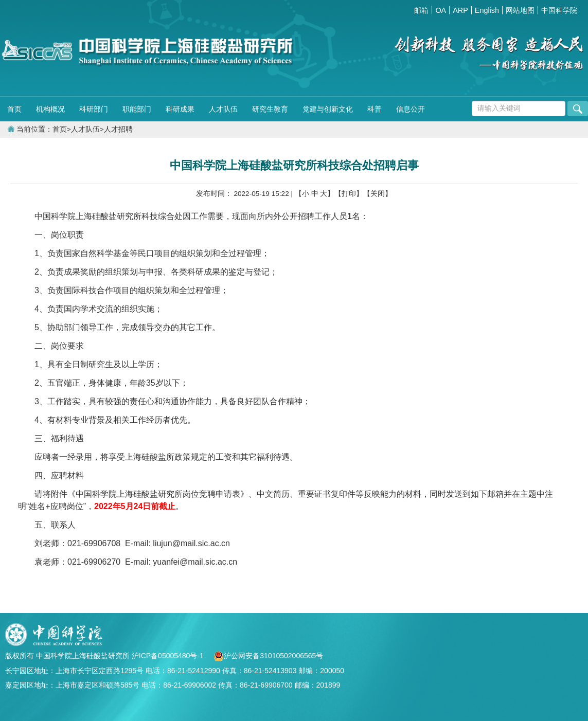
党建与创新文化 (328, 109)
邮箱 (421, 10)
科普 (375, 109)
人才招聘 (118, 129)
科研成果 (180, 109)
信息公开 (411, 109)
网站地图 (520, 10)
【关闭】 (378, 194)
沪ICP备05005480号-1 (169, 656)
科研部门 (94, 109)
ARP (460, 10)
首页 (14, 109)
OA (441, 10)
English (487, 10)
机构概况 (50, 109)
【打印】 (349, 194)
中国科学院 (559, 10)
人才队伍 (223, 109)
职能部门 (137, 109)
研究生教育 (270, 109)
